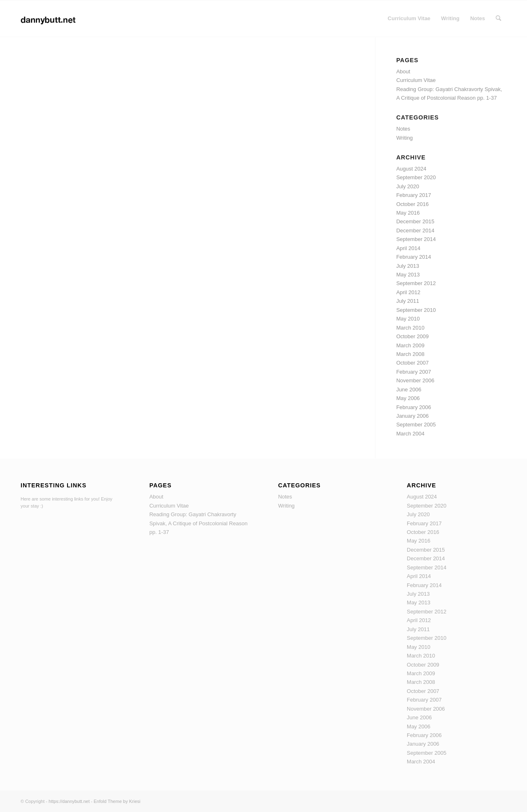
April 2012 (408, 292)
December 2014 (415, 230)
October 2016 (412, 204)
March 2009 (410, 345)
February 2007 (414, 372)
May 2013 (408, 275)
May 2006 (408, 398)
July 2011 (408, 301)
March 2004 (410, 434)
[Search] (498, 19)
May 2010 (408, 319)
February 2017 (414, 195)
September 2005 (416, 425)
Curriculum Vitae (416, 80)
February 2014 (414, 257)
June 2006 (409, 390)
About (403, 71)
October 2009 (412, 336)
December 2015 (415, 221)
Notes (403, 129)
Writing (404, 138)
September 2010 (416, 310)
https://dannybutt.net (69, 801)
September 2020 (416, 177)
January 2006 (412, 416)
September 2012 (416, 283)
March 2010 (410, 328)
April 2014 (408, 248)
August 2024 (411, 169)
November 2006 (415, 380)
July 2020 (408, 186)
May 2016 (408, 213)
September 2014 (416, 239)
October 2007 (412, 363)
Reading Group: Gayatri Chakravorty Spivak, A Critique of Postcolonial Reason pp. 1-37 (198, 523)
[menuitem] (409, 19)
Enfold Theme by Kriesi (117, 801)
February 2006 (414, 407)
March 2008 (410, 354)
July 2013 (408, 266)
